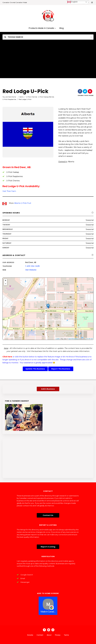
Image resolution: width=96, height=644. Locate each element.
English (73, 2)
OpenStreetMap (73, 339)
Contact (40, 635)
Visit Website (31, 270)
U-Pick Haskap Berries (46, 97)
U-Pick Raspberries (9, 99)
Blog (61, 28)
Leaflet (58, 339)
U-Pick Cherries (32, 97)
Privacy (58, 635)
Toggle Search (14, 37)
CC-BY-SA (89, 339)
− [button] (6, 284)
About (49, 635)
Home (14, 97)
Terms (66, 635)
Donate (30, 635)
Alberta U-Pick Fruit (23, 203)
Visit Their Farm (9, 191)
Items (21, 97)
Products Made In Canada (42, 28)
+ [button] (6, 281)
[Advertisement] (48, 61)
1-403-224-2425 (32, 266)
